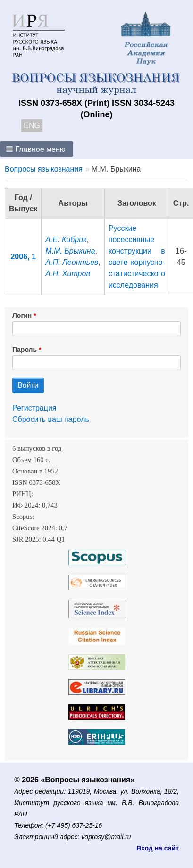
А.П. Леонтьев (72, 262)
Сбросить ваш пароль (51, 419)
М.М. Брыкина (70, 251)
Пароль (25, 350)
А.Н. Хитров (67, 274)
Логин (22, 316)
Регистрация (34, 408)
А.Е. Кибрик (66, 240)
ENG (32, 126)
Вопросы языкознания (44, 169)
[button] (37, 149)
